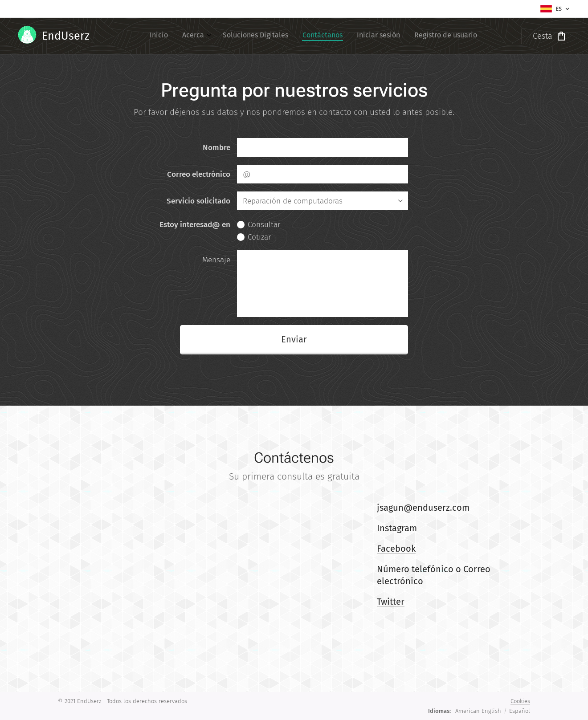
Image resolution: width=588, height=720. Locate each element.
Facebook (396, 549)
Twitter (391, 602)
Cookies (520, 701)
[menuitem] (404, 36)
